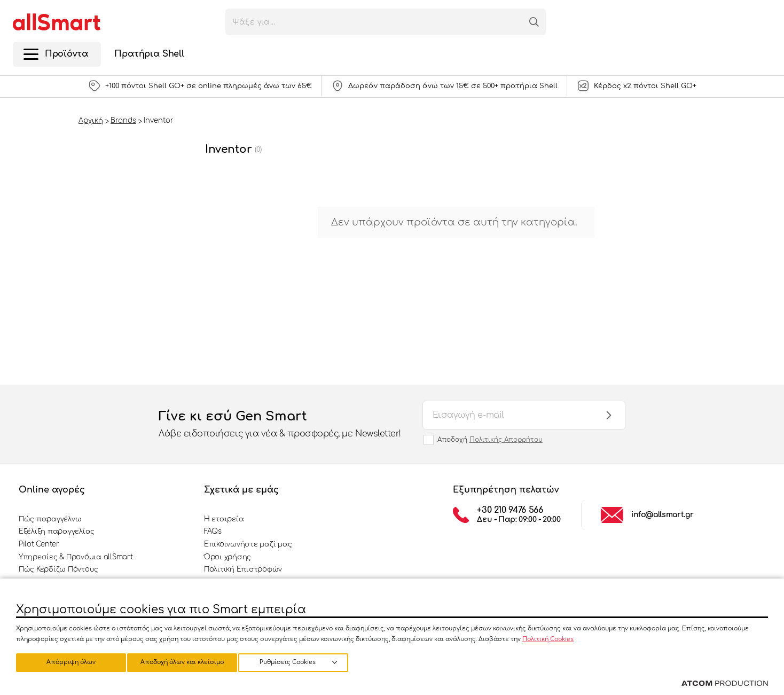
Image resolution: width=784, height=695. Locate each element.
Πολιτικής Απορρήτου (506, 440)
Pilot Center (39, 544)
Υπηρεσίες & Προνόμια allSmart (76, 557)
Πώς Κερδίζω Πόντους (58, 569)
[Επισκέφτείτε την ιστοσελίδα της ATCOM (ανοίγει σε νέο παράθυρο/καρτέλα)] (725, 684)
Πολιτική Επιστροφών (243, 569)
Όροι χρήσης (228, 557)
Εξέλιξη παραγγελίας (57, 532)
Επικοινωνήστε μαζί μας (248, 544)
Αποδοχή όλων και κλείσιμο (302, 662)
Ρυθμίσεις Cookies (66, 662)
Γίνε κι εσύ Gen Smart (280, 425)
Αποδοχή (490, 440)
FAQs (213, 532)
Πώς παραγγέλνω (50, 519)
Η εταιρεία (224, 519)
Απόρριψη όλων (186, 662)
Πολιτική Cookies (548, 638)
